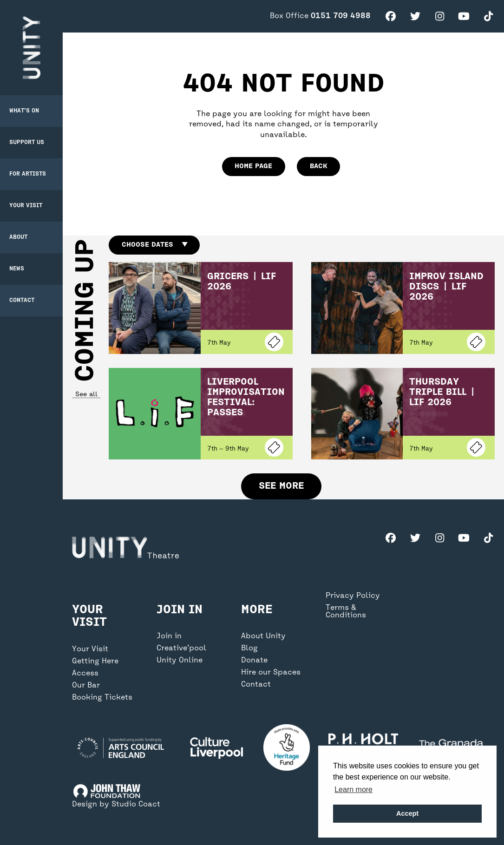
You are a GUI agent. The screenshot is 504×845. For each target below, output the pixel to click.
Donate (254, 661)
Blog (249, 648)
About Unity (263, 636)
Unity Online (180, 661)
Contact (22, 301)
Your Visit (26, 206)
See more (281, 486)
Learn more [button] (353, 789)
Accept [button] (407, 813)
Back (319, 166)
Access (85, 674)
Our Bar (86, 686)
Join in (169, 636)
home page (253, 166)
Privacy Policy (353, 596)
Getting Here (95, 662)
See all (86, 395)
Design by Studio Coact (116, 805)
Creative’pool (181, 648)
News (17, 269)
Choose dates (154, 245)
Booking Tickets (102, 698)
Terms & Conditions (346, 612)
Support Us (27, 143)
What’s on (24, 111)
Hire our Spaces (271, 673)
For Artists (28, 174)
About (18, 237)
